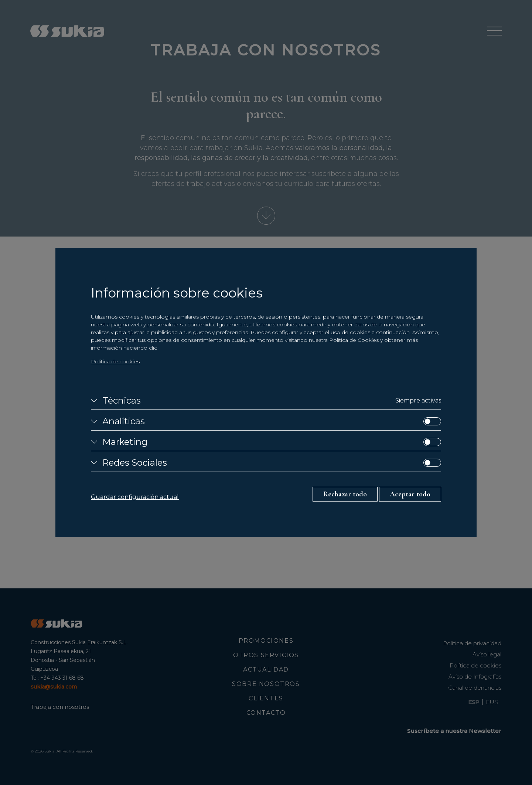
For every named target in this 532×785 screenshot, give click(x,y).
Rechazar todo (345, 494)
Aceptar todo (410, 494)
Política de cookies (115, 361)
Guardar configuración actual (135, 497)
